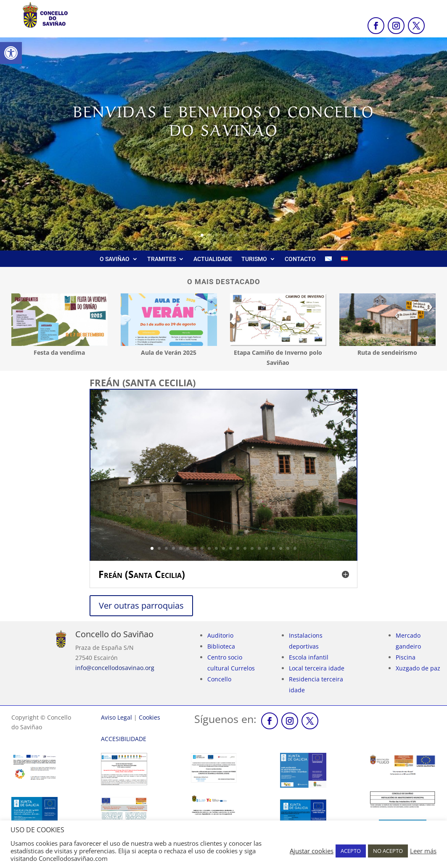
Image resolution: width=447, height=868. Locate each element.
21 (295, 548)
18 (274, 548)
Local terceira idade (317, 668)
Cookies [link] (149, 717)
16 (259, 548)
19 (281, 548)
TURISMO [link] (254, 259)
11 (223, 548)
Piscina (406, 657)
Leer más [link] (423, 851)
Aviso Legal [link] (116, 717)
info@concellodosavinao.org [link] (115, 668)
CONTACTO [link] (300, 259)
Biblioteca (221, 646)
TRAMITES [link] (161, 259)
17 (266, 548)
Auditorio (220, 635)
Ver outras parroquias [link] (141, 605)
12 (231, 548)
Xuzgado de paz (418, 668)
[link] (11, 53)
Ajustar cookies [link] (312, 851)
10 (216, 548)
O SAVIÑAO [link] (115, 259)
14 (245, 548)
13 (238, 548)
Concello (219, 679)
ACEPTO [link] (351, 851)
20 (288, 548)
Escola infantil (309, 657)
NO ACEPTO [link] (388, 851)
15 (252, 548)
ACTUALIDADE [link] (213, 259)
